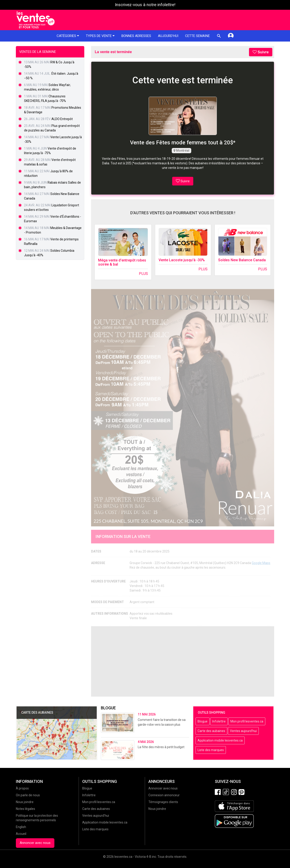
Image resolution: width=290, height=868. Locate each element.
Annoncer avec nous (35, 843)
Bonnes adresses (136, 36)
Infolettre (219, 721)
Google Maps (261, 563)
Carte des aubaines (211, 731)
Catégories (68, 36)
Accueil (21, 834)
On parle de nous (28, 795)
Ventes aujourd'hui (243, 731)
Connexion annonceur (164, 795)
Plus (143, 274)
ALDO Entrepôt (62, 119)
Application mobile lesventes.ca (220, 740)
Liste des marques (211, 750)
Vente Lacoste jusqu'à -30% (182, 260)
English (21, 827)
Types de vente (100, 36)
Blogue (203, 721)
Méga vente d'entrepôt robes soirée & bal (122, 262)
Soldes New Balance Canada (242, 260)
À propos (22, 788)
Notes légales (25, 809)
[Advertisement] (183, 661)
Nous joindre (25, 802)
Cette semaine (197, 36)
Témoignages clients (163, 802)
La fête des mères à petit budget (161, 747)
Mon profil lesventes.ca (247, 721)
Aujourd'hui (168, 36)
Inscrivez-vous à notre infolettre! (145, 5)
